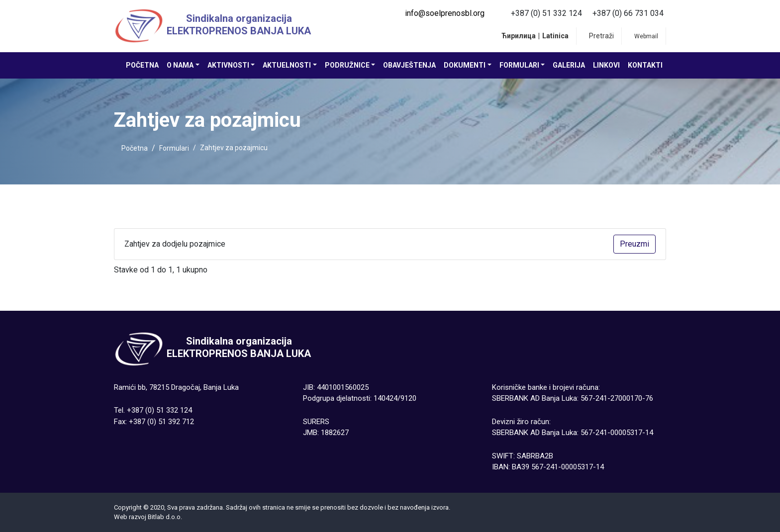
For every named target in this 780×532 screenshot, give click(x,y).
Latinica (555, 36)
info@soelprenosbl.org (445, 13)
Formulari (174, 148)
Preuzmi (634, 244)
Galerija (569, 65)
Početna (142, 65)
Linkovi (606, 65)
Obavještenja (409, 65)
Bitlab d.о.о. (165, 517)
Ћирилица (519, 36)
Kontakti (645, 65)
